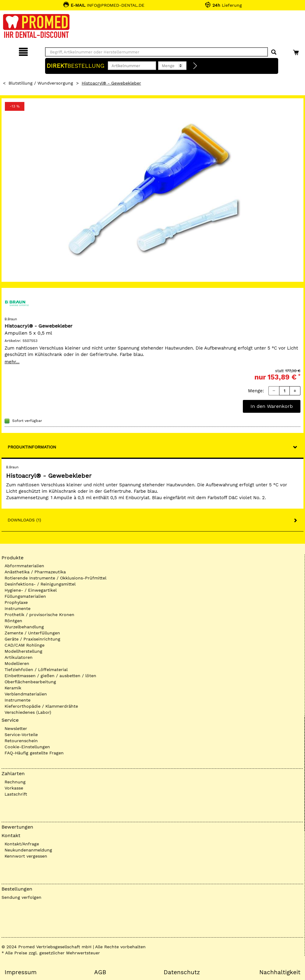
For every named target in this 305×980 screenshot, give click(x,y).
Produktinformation (32, 447)
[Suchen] (274, 52)
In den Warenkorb (272, 406)
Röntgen (13, 621)
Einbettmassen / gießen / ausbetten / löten (50, 676)
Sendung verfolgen (21, 897)
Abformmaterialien (24, 566)
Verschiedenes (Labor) (28, 712)
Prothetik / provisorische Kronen (39, 615)
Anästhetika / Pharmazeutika (35, 572)
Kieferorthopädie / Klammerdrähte (41, 706)
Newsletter (16, 728)
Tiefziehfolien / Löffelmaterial (36, 670)
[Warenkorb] (297, 51)
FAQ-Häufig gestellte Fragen (34, 753)
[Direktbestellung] (195, 66)
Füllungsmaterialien (25, 596)
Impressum (21, 972)
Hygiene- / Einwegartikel (31, 590)
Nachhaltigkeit (280, 972)
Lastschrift (16, 794)
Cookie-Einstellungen (27, 747)
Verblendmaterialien (26, 694)
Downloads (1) (24, 520)
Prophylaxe (16, 602)
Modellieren (17, 663)
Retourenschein (21, 741)
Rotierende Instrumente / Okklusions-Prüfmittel (55, 578)
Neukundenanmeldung (28, 850)
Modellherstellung (23, 651)
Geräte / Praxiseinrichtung (32, 639)
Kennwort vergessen (26, 856)
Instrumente (18, 608)
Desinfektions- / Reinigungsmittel (40, 584)
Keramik (13, 688)
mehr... (12, 362)
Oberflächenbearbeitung (30, 682)
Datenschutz (182, 972)
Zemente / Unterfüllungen (32, 633)
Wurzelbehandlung (24, 627)
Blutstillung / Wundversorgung (41, 83)
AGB (100, 972)
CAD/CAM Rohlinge (25, 645)
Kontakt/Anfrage (22, 844)
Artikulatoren (19, 657)
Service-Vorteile (21, 735)
